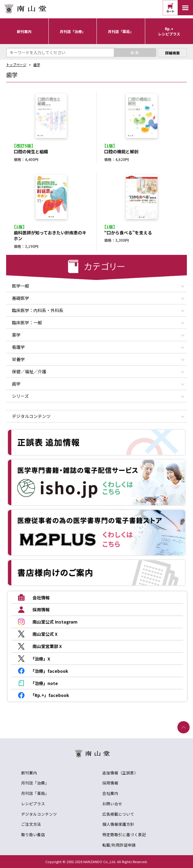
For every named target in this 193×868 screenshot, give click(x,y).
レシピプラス (33, 804)
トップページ (16, 65)
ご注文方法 (31, 824)
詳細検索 (172, 53)
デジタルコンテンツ (39, 814)
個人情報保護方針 (118, 824)
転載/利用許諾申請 (119, 845)
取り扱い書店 (33, 834)
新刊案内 (29, 773)
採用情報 (110, 783)
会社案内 (110, 793)
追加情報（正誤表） (120, 773)
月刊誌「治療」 (35, 783)
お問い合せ (112, 804)
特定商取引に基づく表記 (124, 834)
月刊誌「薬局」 (35, 793)
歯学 (37, 65)
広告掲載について (118, 814)
